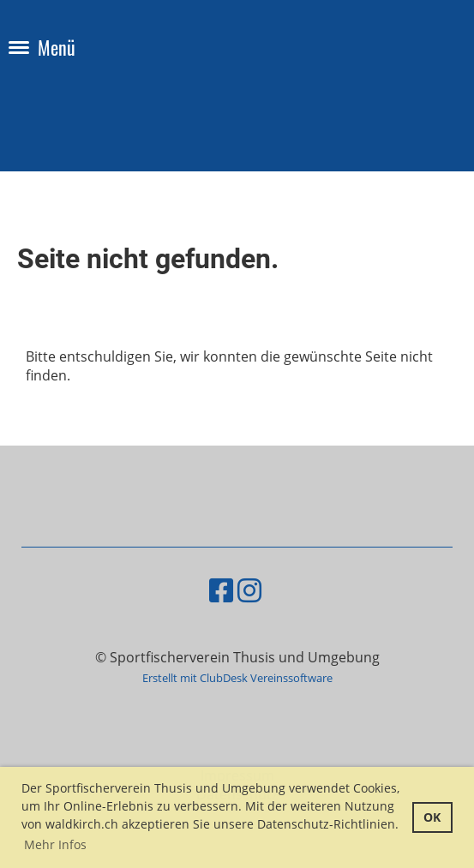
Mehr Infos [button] (55, 844)
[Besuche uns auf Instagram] (249, 590)
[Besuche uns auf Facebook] (221, 590)
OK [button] (432, 817)
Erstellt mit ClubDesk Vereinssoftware (237, 678)
